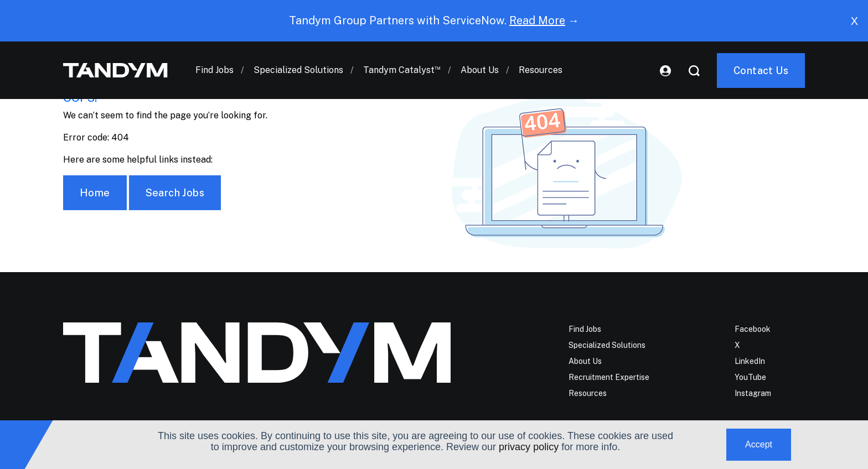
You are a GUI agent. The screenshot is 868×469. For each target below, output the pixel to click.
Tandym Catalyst (402, 70)
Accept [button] (759, 444)
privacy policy (529, 447)
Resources (541, 70)
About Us (480, 70)
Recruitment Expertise (609, 377)
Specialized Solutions (298, 70)
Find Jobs (215, 70)
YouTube (750, 377)
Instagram (753, 393)
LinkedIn (750, 361)
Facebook (753, 329)
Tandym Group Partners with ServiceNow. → (434, 20)
